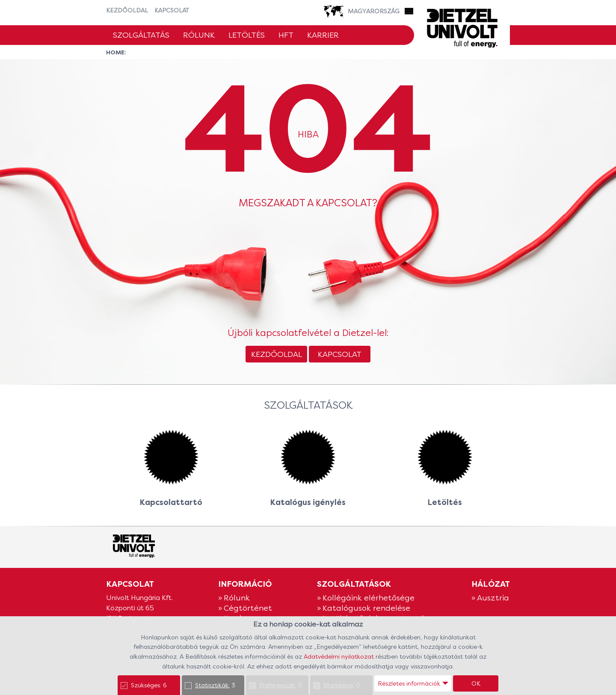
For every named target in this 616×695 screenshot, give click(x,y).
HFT (286, 35)
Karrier (323, 35)
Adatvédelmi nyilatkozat (340, 656)
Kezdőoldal (127, 10)
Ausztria (493, 598)
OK (476, 683)
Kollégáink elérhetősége (369, 598)
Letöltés (247, 35)
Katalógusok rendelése (366, 608)
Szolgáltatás (141, 35)
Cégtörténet (248, 608)
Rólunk (199, 35)
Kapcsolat (172, 10)
